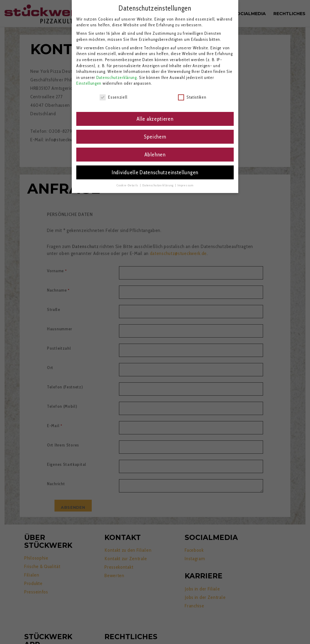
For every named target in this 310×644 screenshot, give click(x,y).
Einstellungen (89, 83)
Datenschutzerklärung (117, 77)
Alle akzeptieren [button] (155, 119)
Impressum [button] (185, 185)
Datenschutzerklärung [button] (158, 185)
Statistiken (192, 97)
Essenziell (113, 97)
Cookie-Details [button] (128, 185)
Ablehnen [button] (155, 154)
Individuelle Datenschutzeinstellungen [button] (155, 172)
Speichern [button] (155, 137)
